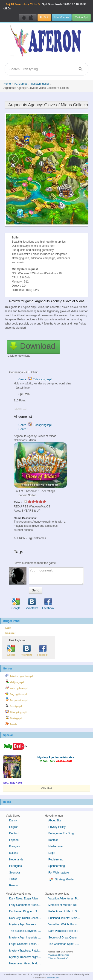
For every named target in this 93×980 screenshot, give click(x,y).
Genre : (23, 429)
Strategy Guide (61, 880)
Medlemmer (56, 846)
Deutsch (14, 833)
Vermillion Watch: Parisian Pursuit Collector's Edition (66, 924)
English (14, 827)
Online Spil (81, 17)
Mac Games (62, 17)
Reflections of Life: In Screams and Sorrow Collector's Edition (66, 911)
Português (16, 866)
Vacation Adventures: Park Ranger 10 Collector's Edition (66, 899)
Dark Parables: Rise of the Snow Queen (66, 931)
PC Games (21, 84)
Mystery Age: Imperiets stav (56, 757)
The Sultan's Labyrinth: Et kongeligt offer (27, 931)
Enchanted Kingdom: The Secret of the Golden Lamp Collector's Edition (27, 911)
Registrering (56, 860)
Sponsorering (57, 866)
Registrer (10, 633)
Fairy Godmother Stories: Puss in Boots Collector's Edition (27, 905)
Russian (14, 885)
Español (14, 840)
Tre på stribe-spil (17, 700)
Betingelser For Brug (61, 833)
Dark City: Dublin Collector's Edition (27, 918)
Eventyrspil (14, 706)
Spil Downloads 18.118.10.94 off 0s (45, 6)
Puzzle (11, 724)
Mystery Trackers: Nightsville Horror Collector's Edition (27, 957)
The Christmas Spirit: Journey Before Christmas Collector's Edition (66, 944)
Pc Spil (44, 17)
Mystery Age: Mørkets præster (27, 924)
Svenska (15, 873)
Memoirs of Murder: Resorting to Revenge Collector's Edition (66, 905)
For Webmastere (59, 873)
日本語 (13, 879)
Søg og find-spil (16, 694)
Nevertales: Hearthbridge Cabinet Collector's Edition (27, 963)
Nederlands (16, 860)
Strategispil (14, 718)
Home (7, 84)
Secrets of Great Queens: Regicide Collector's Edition (66, 938)
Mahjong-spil (15, 682)
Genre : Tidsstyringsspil (35, 379)
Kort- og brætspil (17, 688)
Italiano (14, 853)
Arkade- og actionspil (19, 675)
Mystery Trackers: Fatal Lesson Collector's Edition (27, 951)
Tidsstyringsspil (40, 84)
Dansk (13, 820)
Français (15, 846)
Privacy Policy (57, 827)
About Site (55, 820)
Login (8, 628)
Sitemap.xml (53, 978)
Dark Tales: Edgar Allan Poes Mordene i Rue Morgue (27, 899)
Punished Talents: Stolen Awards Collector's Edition (66, 918)
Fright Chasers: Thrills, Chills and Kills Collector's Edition (27, 944)
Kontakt (53, 840)
